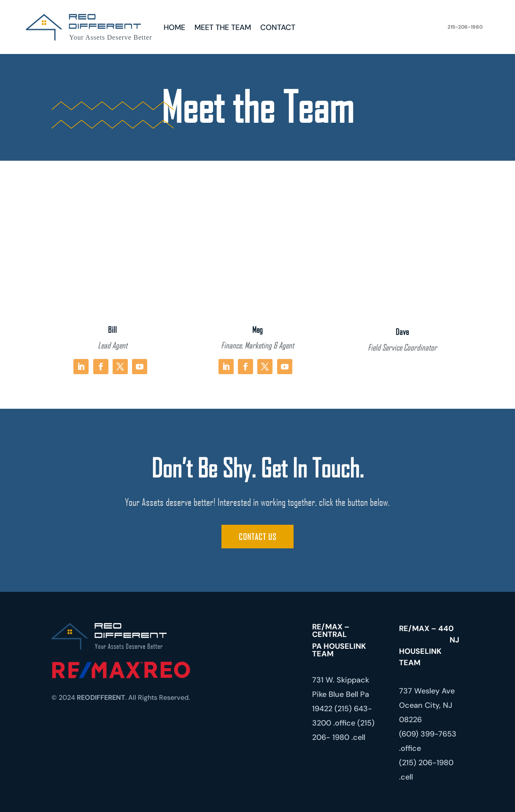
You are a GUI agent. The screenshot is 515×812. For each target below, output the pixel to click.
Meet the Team (223, 28)
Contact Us (257, 537)
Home (174, 28)
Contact (278, 28)
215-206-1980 (465, 27)
